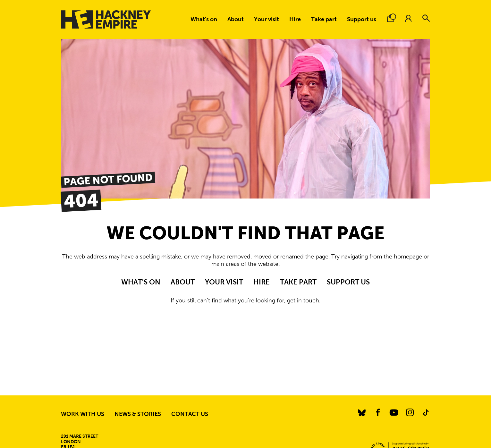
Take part (324, 19)
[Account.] (408, 18)
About (236, 19)
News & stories (138, 414)
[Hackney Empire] (106, 19)
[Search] (426, 18)
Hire (295, 19)
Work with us (83, 414)
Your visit (267, 19)
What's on (204, 19)
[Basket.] (390, 18)
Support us (362, 19)
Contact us (190, 414)
